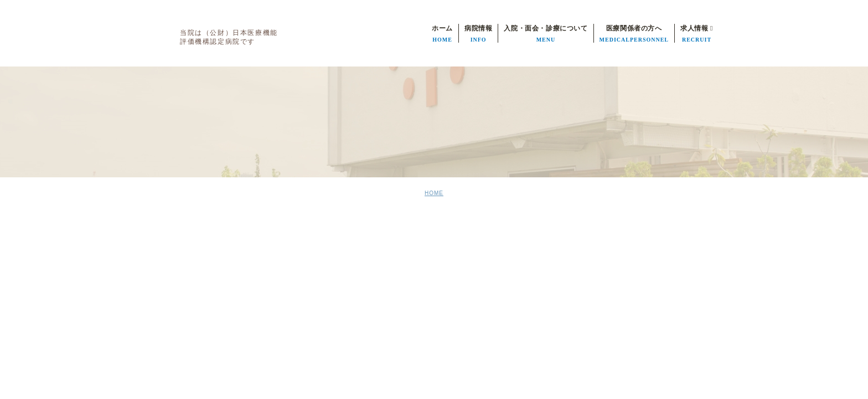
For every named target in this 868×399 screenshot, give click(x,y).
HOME (434, 193)
